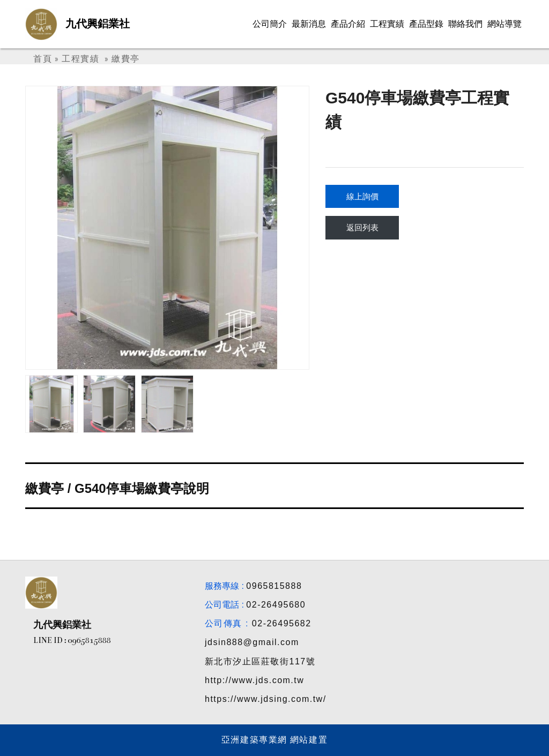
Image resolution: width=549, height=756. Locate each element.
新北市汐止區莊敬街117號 (260, 661)
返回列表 (362, 227)
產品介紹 (348, 24)
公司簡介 (270, 24)
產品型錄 (426, 24)
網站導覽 (505, 24)
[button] (296, 228)
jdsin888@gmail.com (252, 642)
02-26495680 (276, 605)
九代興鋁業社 (98, 24)
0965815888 (274, 586)
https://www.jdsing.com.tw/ (266, 699)
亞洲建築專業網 (254, 740)
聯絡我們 (465, 24)
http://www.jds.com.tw (254, 680)
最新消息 (309, 24)
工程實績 (387, 24)
